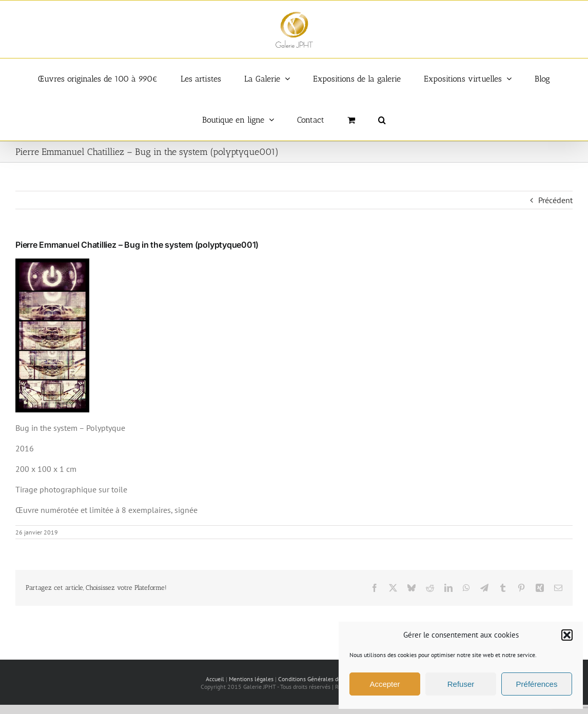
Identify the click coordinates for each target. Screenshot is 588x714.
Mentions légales (251, 679)
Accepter (385, 684)
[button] (567, 635)
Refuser (461, 684)
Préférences (537, 684)
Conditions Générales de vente (318, 679)
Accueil (215, 679)
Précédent (555, 200)
